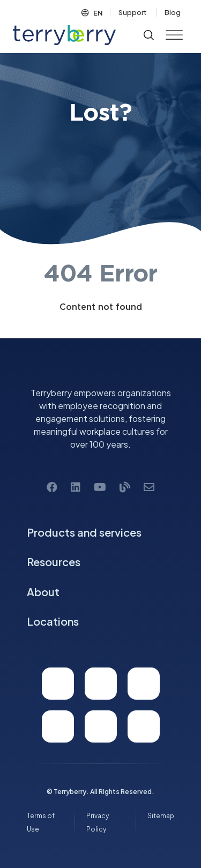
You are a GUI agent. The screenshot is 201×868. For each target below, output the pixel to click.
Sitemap (161, 816)
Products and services (84, 532)
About (43, 592)
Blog (173, 12)
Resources (54, 562)
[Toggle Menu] (174, 35)
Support (133, 12)
